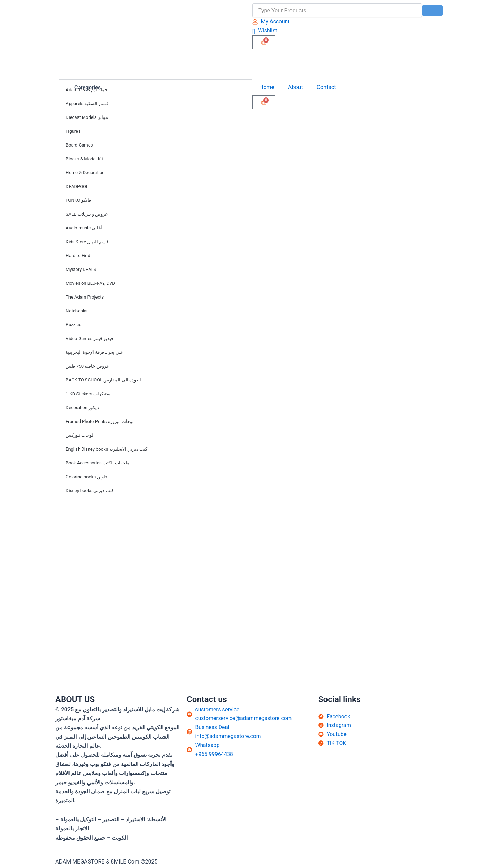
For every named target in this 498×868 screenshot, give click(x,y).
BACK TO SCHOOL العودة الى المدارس (103, 380)
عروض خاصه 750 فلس (87, 366)
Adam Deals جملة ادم (87, 90)
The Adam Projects (85, 297)
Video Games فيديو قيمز (89, 339)
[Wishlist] (265, 31)
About (296, 88)
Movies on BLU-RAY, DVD (90, 284)
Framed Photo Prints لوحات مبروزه (100, 422)
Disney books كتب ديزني (90, 491)
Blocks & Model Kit (84, 159)
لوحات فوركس (80, 436)
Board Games (79, 145)
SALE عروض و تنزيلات (87, 214)
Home (267, 88)
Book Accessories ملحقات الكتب (98, 463)
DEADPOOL (77, 187)
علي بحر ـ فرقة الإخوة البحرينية (95, 353)
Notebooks (77, 311)
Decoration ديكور (82, 408)
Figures (73, 131)
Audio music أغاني (84, 228)
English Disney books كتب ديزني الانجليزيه (107, 449)
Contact (326, 88)
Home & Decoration (85, 173)
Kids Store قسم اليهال (87, 242)
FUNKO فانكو (78, 201)
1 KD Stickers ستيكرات (88, 394)
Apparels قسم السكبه (87, 104)
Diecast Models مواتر (87, 118)
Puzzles (73, 325)
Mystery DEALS (81, 270)
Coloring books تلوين (86, 477)
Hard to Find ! (79, 256)
